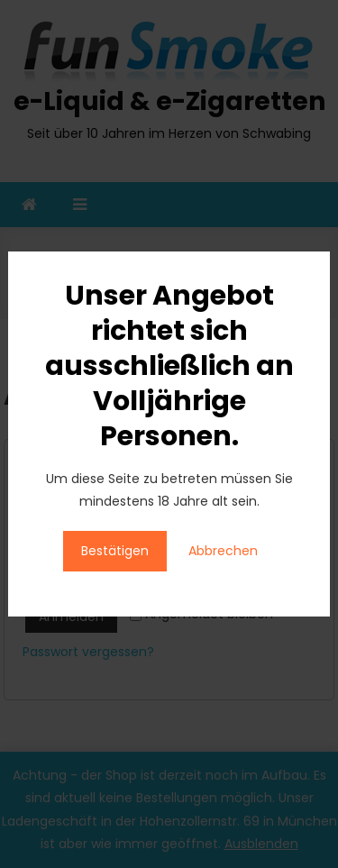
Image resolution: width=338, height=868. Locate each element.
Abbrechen (223, 551)
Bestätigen (115, 551)
